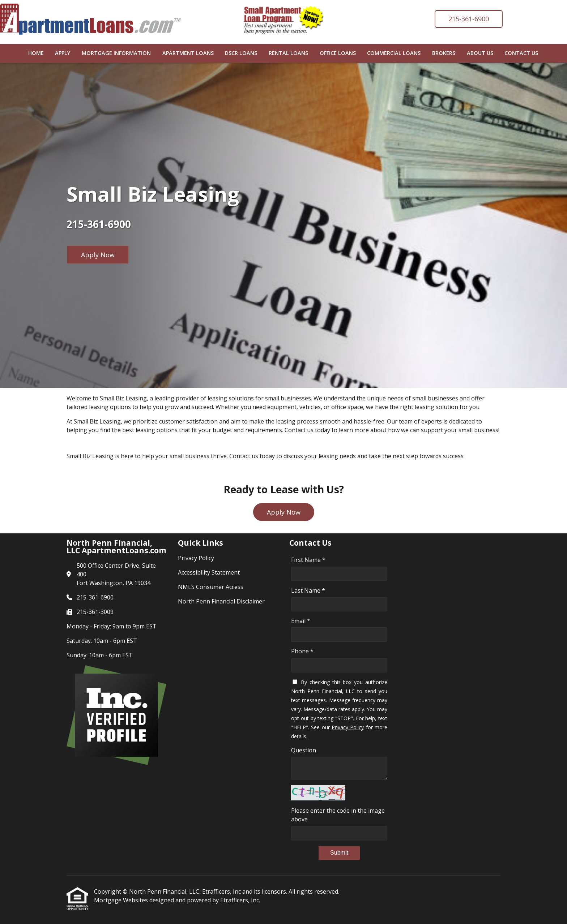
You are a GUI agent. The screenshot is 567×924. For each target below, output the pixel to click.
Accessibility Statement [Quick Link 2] (209, 572)
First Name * (308, 560)
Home (36, 53)
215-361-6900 (469, 19)
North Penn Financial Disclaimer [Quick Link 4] (221, 601)
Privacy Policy (348, 727)
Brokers (444, 53)
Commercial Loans (394, 53)
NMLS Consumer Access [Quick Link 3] (211, 587)
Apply (63, 53)
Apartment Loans (188, 53)
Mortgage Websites (122, 900)
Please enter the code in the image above (338, 815)
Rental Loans (288, 53)
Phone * (302, 651)
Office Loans (338, 53)
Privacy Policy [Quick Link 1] (196, 558)
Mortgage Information (116, 53)
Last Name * (308, 590)
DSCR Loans (241, 53)
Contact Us (521, 53)
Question (304, 750)
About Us (480, 53)
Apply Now (98, 255)
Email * (301, 621)
